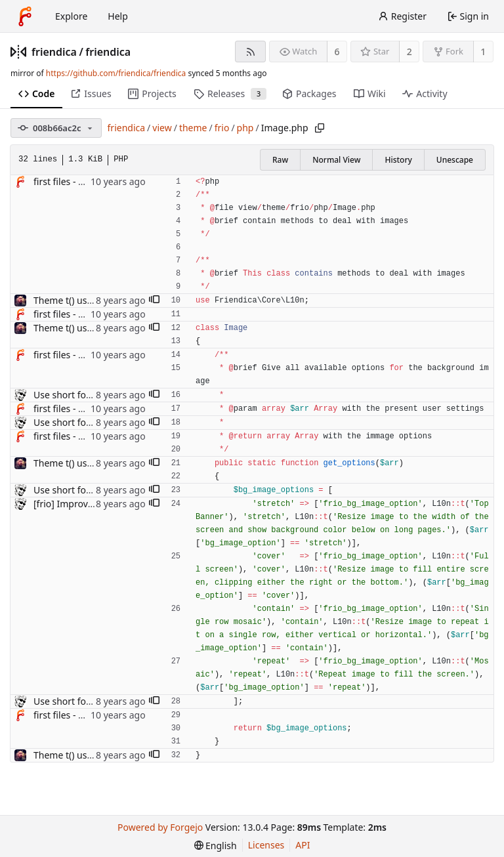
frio (222, 128)
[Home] (25, 16)
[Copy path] (320, 128)
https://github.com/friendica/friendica (116, 73)
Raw (280, 160)
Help (118, 16)
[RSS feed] (250, 52)
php (245, 128)
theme (193, 128)
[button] (154, 301)
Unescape (455, 160)
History (398, 160)
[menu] (216, 846)
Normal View (336, 160)
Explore (71, 16)
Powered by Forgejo (160, 827)
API (303, 845)
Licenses (266, 845)
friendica (54, 52)
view (162, 128)
